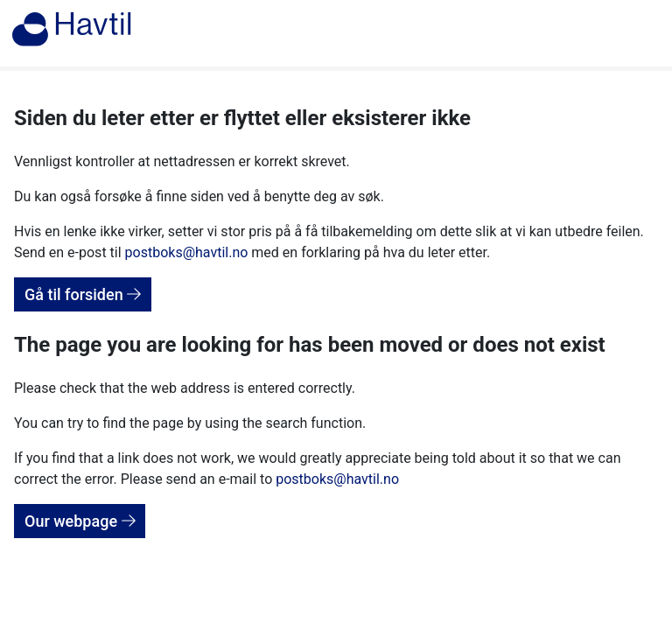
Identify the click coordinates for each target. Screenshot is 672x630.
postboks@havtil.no (187, 252)
